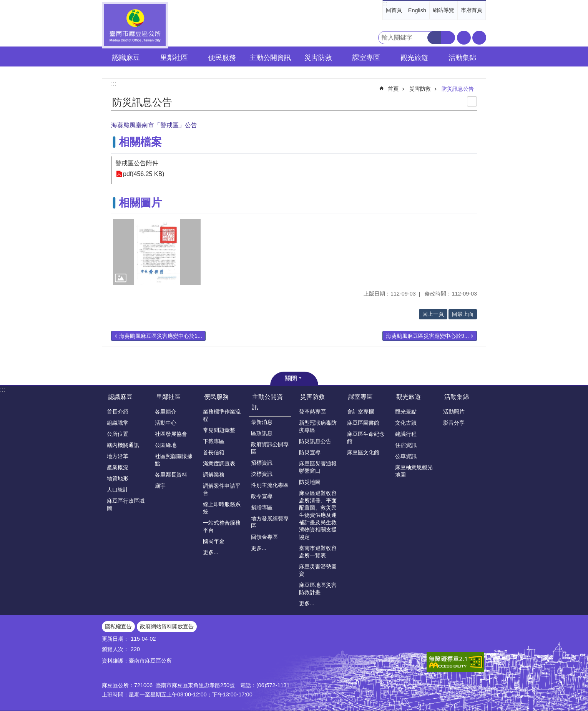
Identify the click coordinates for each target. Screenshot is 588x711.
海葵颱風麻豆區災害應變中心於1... (161, 336)
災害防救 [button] (318, 58)
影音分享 (454, 423)
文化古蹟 (406, 423)
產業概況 (118, 467)
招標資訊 (262, 463)
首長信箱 (214, 452)
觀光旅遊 (409, 397)
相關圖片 (140, 203)
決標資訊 (262, 474)
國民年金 (214, 541)
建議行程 (406, 434)
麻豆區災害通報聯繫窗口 (318, 467)
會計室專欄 (360, 412)
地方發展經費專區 (270, 522)
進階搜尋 (448, 38)
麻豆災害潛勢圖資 (318, 570)
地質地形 (118, 478)
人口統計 (118, 490)
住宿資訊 (406, 445)
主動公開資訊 (267, 402)
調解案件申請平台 (222, 489)
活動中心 (166, 423)
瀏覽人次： (115, 649)
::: (385, 3)
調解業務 (214, 475)
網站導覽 (443, 10)
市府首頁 (472, 10)
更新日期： (115, 639)
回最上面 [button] (463, 314)
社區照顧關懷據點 (174, 460)
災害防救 (420, 89)
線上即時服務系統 (222, 508)
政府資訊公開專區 (270, 448)
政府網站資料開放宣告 (167, 626)
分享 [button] (479, 38)
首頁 (393, 89)
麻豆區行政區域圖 (126, 504)
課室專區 (360, 397)
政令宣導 (262, 496)
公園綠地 (166, 445)
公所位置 (118, 434)
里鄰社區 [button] (174, 58)
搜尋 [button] (434, 38)
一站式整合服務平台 (222, 526)
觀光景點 (406, 412)
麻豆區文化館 (363, 452)
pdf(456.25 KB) (144, 174)
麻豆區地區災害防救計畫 (318, 589)
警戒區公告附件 (137, 163)
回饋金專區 (264, 537)
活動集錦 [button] (462, 58)
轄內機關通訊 (123, 445)
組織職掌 (118, 423)
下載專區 (214, 441)
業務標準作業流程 (222, 415)
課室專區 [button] (366, 58)
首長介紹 (118, 412)
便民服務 (216, 397)
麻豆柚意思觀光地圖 (414, 471)
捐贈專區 (262, 507)
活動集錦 (457, 397)
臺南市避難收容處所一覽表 (318, 552)
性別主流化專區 (270, 485)
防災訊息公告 (458, 89)
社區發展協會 (171, 434)
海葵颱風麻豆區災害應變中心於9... (427, 336)
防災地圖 (310, 482)
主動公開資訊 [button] (270, 58)
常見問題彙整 (219, 430)
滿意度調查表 (219, 463)
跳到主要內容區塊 (4, 4)
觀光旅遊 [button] (414, 58)
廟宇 (160, 486)
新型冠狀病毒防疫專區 (318, 426)
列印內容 (472, 101)
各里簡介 (166, 412)
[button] (157, 252)
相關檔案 (140, 142)
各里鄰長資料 (171, 475)
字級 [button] (464, 38)
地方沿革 (118, 456)
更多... (211, 552)
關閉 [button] (291, 378)
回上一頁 (433, 314)
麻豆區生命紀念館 (366, 438)
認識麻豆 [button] (126, 58)
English (417, 10)
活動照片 (454, 412)
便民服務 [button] (222, 58)
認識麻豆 (120, 397)
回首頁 (394, 10)
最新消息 (262, 422)
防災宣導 (310, 452)
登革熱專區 (312, 412)
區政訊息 (262, 433)
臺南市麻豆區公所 (135, 25)
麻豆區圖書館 (363, 423)
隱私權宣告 (118, 626)
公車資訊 (406, 456)
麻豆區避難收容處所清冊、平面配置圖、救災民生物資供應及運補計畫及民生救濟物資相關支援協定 (318, 515)
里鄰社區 (168, 397)
